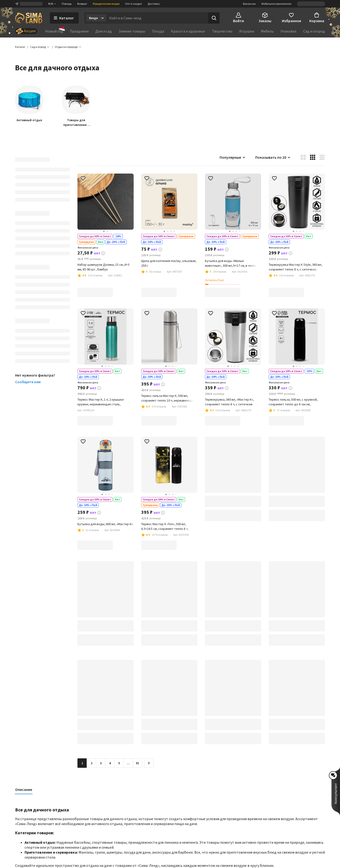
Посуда (158, 31)
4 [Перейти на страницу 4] (110, 763)
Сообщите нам (28, 382)
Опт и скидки (134, 4)
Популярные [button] (233, 158)
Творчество (222, 31)
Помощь (67, 4)
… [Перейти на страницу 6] (128, 763)
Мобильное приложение (276, 4)
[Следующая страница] (149, 763)
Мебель (267, 31)
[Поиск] (214, 18)
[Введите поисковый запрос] (157, 18)
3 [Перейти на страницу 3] (101, 763)
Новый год (54, 31)
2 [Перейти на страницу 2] (91, 763)
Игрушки (247, 31)
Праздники (79, 31)
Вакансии (249, 4)
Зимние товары (132, 31)
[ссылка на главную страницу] (29, 18)
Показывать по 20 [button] (273, 158)
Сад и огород (314, 31)
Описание (24, 790)
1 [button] (82, 763)
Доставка (154, 4)
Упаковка (288, 31)
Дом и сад (104, 31)
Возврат (82, 4)
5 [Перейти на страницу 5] (119, 763)
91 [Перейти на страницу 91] (137, 763)
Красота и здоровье (188, 31)
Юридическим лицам (106, 4)
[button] (66, 47)
